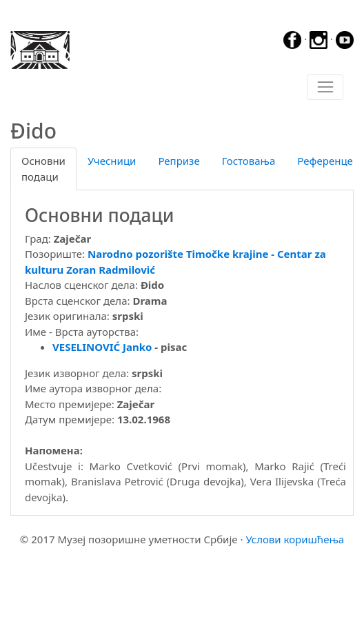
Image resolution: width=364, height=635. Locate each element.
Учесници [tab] (112, 161)
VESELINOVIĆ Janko (102, 347)
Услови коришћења (295, 539)
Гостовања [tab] (249, 161)
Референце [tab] (325, 161)
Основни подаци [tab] (43, 169)
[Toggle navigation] (325, 88)
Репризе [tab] (179, 161)
